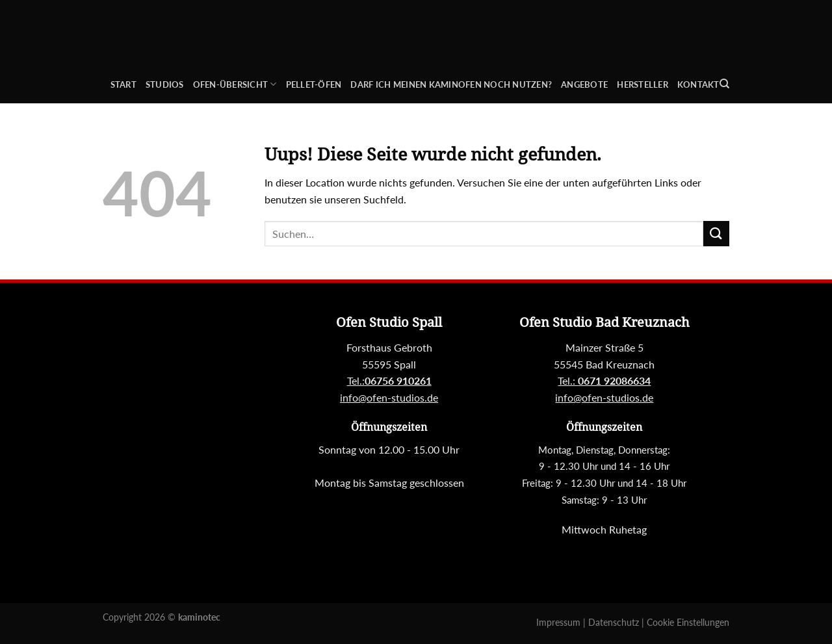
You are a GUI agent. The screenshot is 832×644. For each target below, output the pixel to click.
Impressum (560, 622)
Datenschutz (615, 622)
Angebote (584, 84)
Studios (165, 84)
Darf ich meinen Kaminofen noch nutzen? (451, 84)
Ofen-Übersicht (235, 84)
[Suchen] (724, 84)
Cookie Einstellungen (688, 622)
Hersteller (643, 84)
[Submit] (716, 234)
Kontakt (698, 84)
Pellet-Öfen (314, 84)
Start (123, 84)
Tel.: (604, 380)
